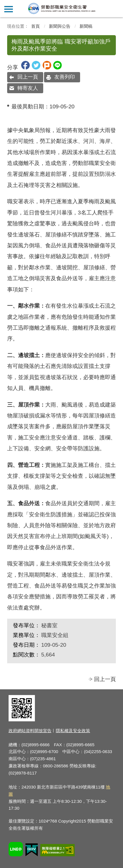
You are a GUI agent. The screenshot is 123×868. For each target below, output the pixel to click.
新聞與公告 (60, 26)
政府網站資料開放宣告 (30, 731)
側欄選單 (9, 9)
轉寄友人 (28, 88)
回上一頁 (28, 77)
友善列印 (65, 77)
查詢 (114, 9)
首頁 (35, 26)
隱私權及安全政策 (73, 731)
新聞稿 (86, 26)
